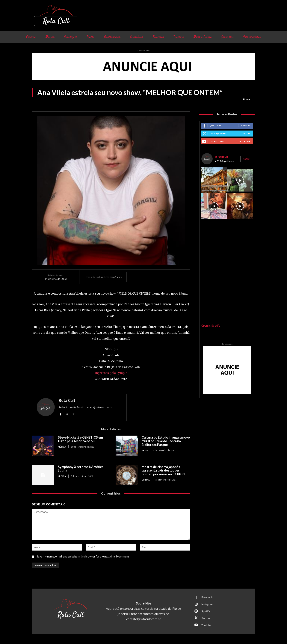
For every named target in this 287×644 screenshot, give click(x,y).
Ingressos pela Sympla (111, 373)
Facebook (207, 597)
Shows (246, 99)
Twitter (206, 618)
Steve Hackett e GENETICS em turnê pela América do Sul (81, 439)
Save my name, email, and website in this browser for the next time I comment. (83, 557)
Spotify (206, 611)
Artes (145, 450)
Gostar (246, 126)
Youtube (206, 625)
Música (62, 447)
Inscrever (245, 141)
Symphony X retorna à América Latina (81, 469)
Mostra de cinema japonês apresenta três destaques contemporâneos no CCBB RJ (163, 470)
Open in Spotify (211, 326)
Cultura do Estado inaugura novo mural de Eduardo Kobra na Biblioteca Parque (165, 441)
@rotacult (221, 157)
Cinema (146, 480)
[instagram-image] (214, 180)
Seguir (246, 133)
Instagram (207, 604)
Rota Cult (67, 400)
